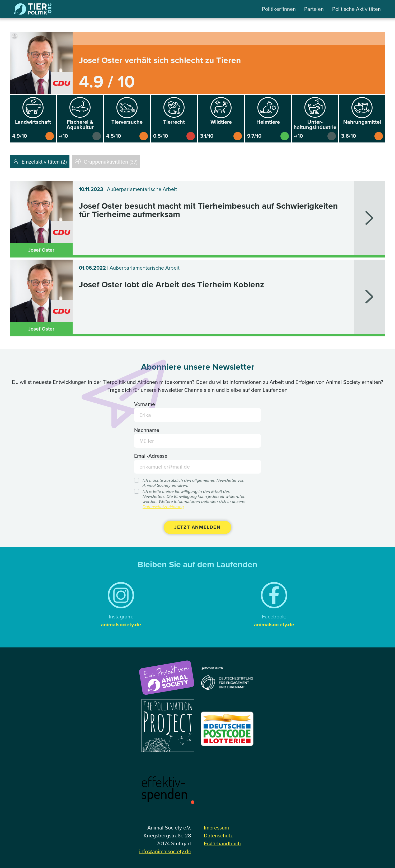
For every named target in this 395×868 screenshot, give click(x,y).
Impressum (216, 828)
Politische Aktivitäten (356, 9)
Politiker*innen (279, 9)
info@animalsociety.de (165, 851)
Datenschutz (218, 836)
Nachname (147, 430)
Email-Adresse (151, 456)
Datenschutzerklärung (163, 507)
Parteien (314, 9)
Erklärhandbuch (222, 843)
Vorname (145, 404)
